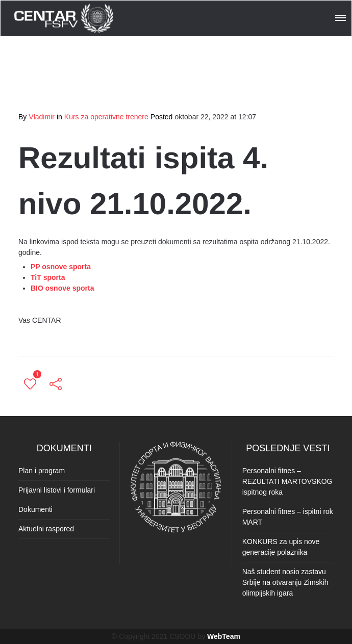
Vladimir (42, 117)
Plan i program (42, 471)
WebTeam (224, 636)
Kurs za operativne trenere (106, 117)
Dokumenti (35, 509)
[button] (341, 16)
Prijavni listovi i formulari (57, 490)
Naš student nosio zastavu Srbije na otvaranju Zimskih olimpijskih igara (285, 582)
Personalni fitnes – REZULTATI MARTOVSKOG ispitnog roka (287, 481)
